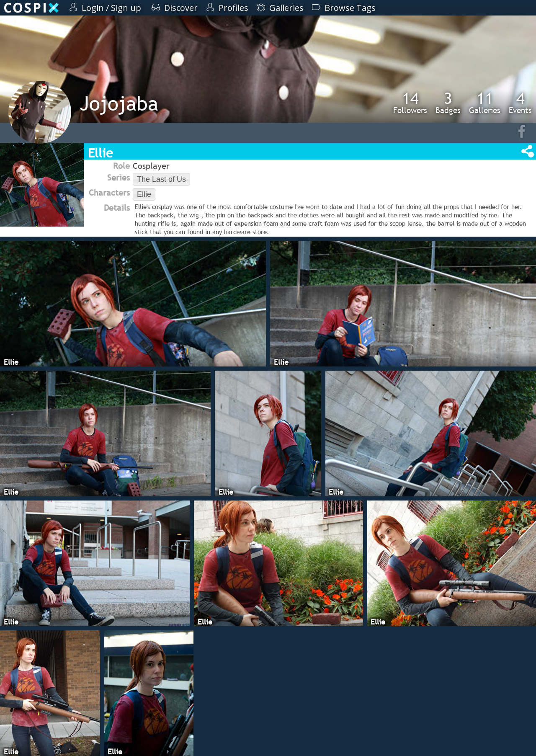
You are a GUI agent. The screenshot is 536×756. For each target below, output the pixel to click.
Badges (448, 103)
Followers (410, 103)
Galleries (485, 103)
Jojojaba (119, 103)
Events (520, 103)
